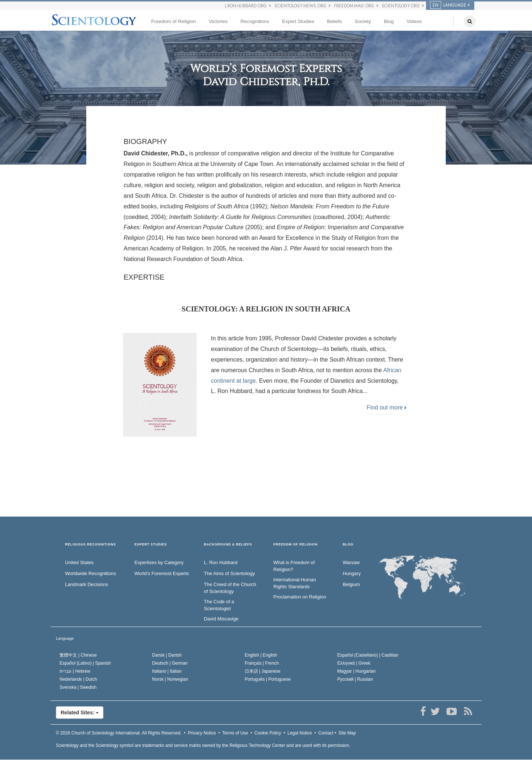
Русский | (355, 679)
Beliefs (335, 21)
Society (363, 21)
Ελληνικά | (354, 663)
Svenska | (78, 687)
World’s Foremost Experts (162, 573)
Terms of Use (235, 733)
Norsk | (170, 679)
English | (261, 655)
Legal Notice (300, 733)
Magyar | (356, 671)
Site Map (347, 733)
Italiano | (167, 671)
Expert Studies (298, 21)
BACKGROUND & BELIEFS (228, 545)
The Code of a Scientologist (219, 605)
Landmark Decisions (87, 584)
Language (65, 638)
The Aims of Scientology (229, 573)
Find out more (387, 407)
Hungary (352, 573)
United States (79, 562)
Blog (389, 21)
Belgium (351, 584)
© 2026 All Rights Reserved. (119, 733)
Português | (268, 679)
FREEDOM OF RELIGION (295, 545)
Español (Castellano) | (368, 655)
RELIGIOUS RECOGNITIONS (90, 545)
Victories (218, 21)
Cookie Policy (268, 733)
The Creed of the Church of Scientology (230, 588)
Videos (414, 21)
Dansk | (167, 655)
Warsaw (351, 562)
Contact (326, 733)
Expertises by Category (159, 562)
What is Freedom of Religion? (294, 566)
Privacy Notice (202, 733)
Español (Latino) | (85, 663)
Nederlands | (78, 679)
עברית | (75, 671)
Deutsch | (170, 663)
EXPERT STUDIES (151, 545)
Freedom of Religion (174, 21)
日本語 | (263, 671)
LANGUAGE (448, 5)
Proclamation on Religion (300, 597)
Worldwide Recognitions (90, 573)
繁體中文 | (78, 655)
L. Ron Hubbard (221, 562)
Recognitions (255, 21)
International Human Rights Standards (295, 583)
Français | (262, 663)
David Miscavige (221, 619)
